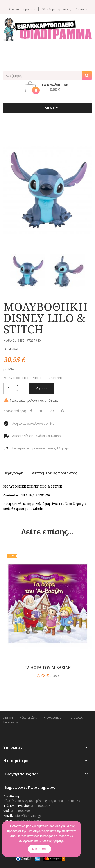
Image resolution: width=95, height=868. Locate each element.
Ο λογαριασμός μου (23, 9)
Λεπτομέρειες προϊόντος (54, 473)
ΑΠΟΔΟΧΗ (40, 849)
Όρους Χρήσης (53, 841)
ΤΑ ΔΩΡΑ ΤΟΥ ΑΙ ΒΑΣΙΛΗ (48, 668)
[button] (47, 87)
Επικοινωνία (12, 722)
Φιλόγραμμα (53, 718)
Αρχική (8, 718)
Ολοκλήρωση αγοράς (56, 9)
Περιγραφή (13, 473)
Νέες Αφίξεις (28, 718)
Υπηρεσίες (75, 718)
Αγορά (42, 388)
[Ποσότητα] (9, 388)
